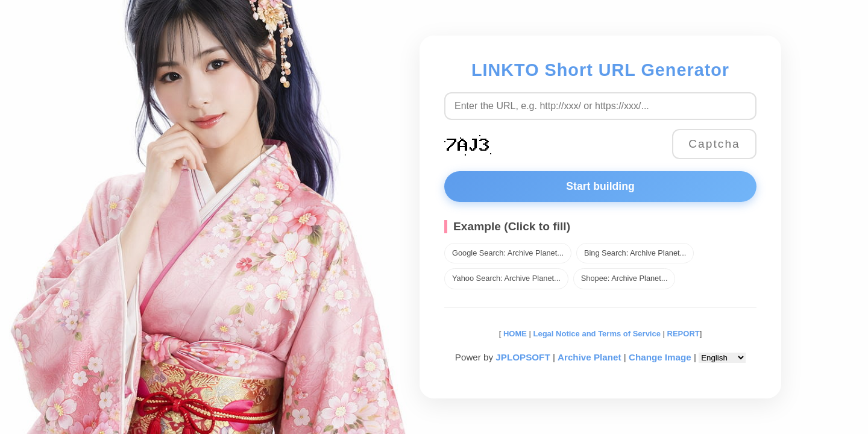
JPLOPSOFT (523, 357)
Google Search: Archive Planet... (508, 253)
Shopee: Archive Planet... (624, 278)
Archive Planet (590, 357)
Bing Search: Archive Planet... (635, 253)
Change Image (660, 357)
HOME (514, 334)
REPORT (684, 334)
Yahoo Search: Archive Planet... (506, 278)
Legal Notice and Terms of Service (597, 334)
